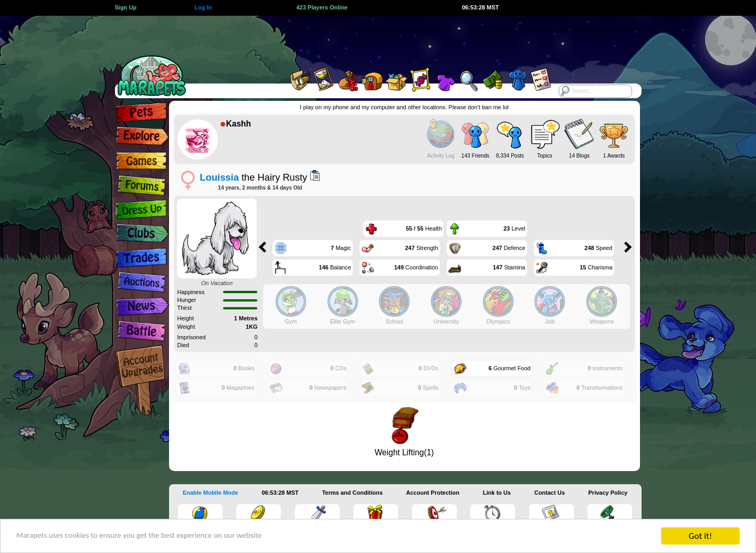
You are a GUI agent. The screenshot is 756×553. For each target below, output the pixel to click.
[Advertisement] (369, 39)
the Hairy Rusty (254, 177)
